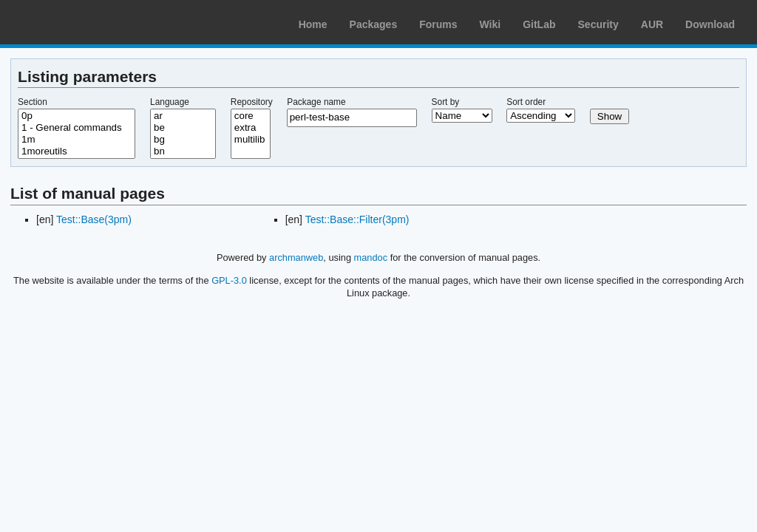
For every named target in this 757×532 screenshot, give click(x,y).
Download (710, 24)
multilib (251, 140)
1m (77, 140)
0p (77, 116)
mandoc (371, 258)
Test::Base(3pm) (94, 219)
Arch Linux (81, 22)
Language (170, 102)
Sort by (446, 102)
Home (313, 24)
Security (598, 24)
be (183, 128)
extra (251, 128)
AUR (652, 24)
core (251, 116)
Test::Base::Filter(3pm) (357, 219)
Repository (252, 102)
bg (183, 140)
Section (33, 102)
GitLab (539, 24)
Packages (374, 24)
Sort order (526, 102)
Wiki (490, 24)
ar (183, 116)
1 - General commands (77, 128)
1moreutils (77, 151)
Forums (438, 24)
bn (183, 151)
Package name (316, 102)
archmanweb (296, 258)
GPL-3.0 (229, 280)
